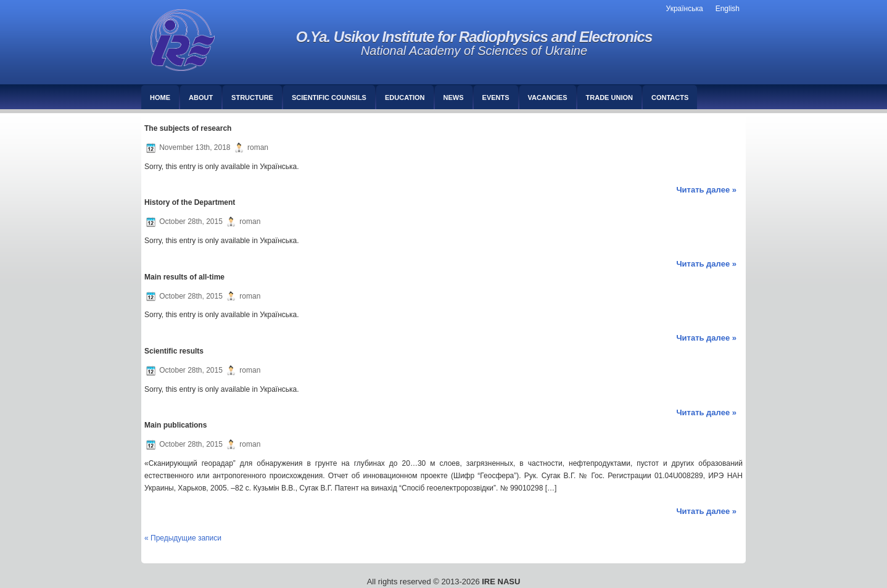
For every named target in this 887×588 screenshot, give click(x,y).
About (201, 97)
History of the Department (190, 202)
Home (160, 97)
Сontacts (670, 97)
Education (405, 97)
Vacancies (548, 97)
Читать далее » (706, 190)
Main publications (175, 425)
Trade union (609, 97)
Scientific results (174, 351)
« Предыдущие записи (183, 538)
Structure (252, 97)
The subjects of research (188, 128)
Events (496, 97)
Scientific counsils (329, 97)
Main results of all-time (184, 277)
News (454, 97)
